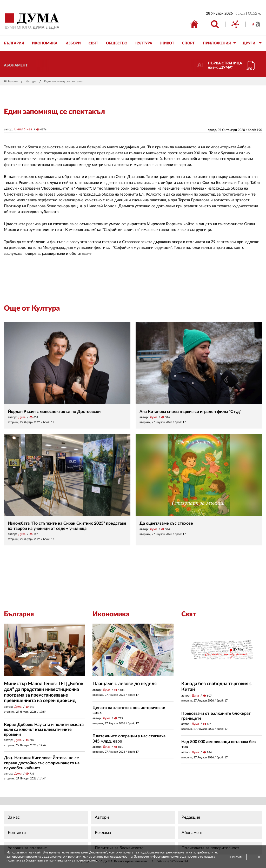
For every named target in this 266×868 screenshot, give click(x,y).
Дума (22, 417)
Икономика (111, 614)
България (19, 614)
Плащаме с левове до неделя (125, 684)
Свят (189, 614)
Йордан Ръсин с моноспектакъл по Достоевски (54, 412)
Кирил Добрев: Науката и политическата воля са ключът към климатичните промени (44, 730)
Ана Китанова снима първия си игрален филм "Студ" (190, 412)
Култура (31, 81)
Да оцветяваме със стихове (166, 523)
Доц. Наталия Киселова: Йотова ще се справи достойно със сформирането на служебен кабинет (42, 763)
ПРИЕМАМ (236, 857)
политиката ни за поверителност (74, 861)
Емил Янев (23, 129)
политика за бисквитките (26, 861)
